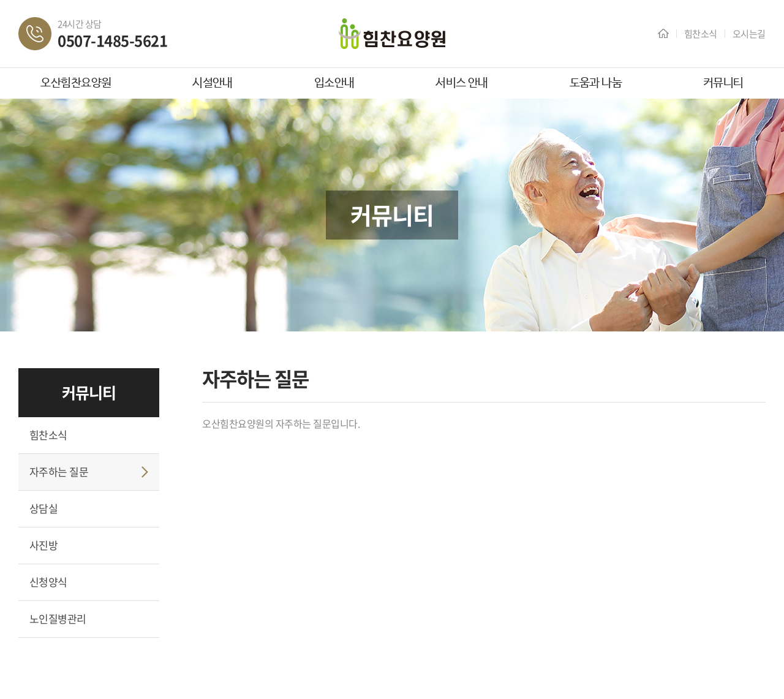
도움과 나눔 (596, 83)
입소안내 (334, 83)
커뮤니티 (723, 83)
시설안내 (213, 83)
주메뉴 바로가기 (0, 0)
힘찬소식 (701, 34)
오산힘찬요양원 (76, 83)
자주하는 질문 (59, 471)
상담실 (43, 508)
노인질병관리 (58, 618)
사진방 (43, 545)
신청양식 (48, 582)
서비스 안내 (462, 83)
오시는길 (749, 34)
